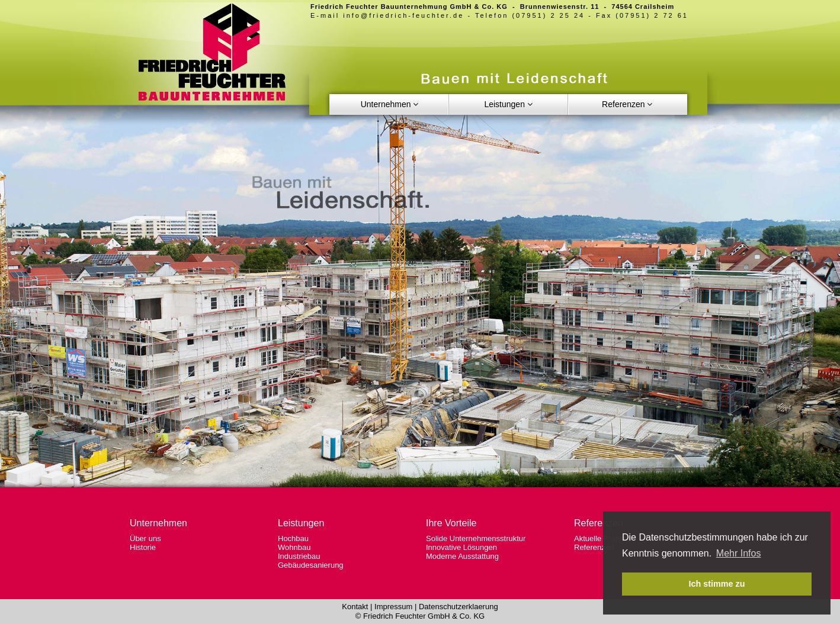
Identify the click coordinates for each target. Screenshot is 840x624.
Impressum (393, 607)
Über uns (145, 538)
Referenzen (594, 547)
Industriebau (299, 556)
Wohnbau (294, 547)
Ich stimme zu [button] (716, 584)
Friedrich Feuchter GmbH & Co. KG (424, 616)
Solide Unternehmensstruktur (476, 538)
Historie (143, 547)
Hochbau (293, 538)
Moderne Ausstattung (462, 556)
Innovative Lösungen (461, 547)
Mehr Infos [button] (739, 553)
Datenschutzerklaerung (459, 607)
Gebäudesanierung (311, 565)
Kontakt (355, 607)
